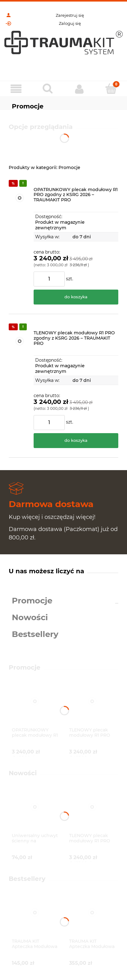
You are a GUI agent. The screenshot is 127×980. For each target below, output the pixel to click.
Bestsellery (35, 634)
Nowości (30, 617)
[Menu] (16, 89)
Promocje (32, 601)
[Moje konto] (79, 89)
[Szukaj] (48, 89)
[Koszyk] (111, 89)
